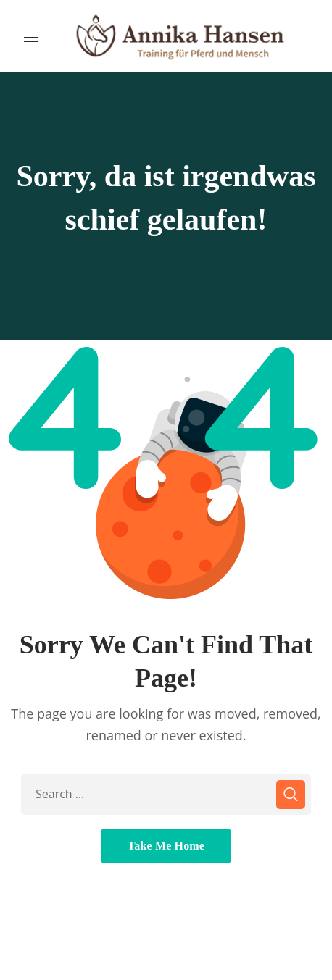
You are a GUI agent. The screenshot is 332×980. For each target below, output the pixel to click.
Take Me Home (166, 846)
